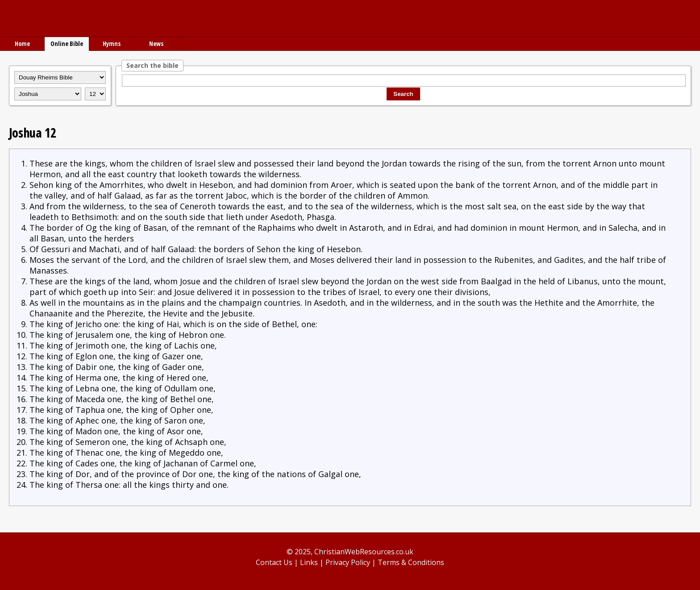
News (156, 44)
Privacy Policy (348, 562)
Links (309, 562)
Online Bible (67, 44)
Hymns (112, 44)
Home (22, 44)
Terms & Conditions (411, 562)
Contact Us (274, 562)
